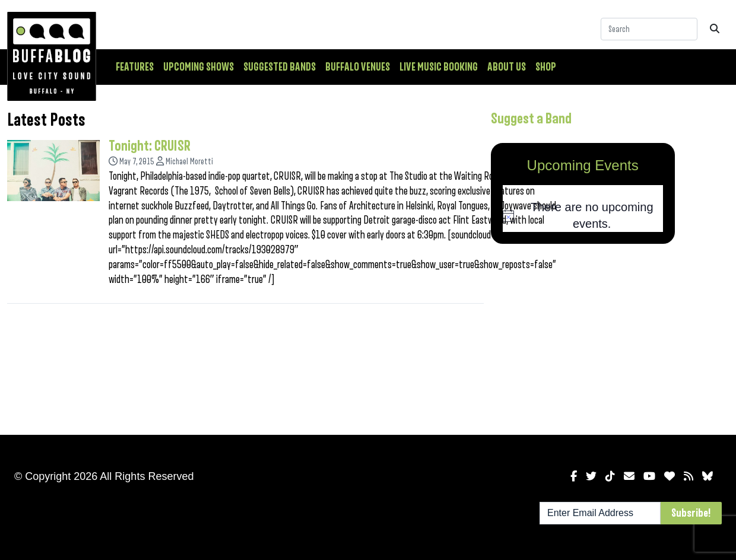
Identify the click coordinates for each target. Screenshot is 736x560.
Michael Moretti (189, 162)
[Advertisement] (583, 337)
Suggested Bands (280, 67)
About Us (507, 67)
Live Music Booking (439, 67)
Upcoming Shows (199, 67)
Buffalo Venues (358, 67)
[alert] (583, 216)
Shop (546, 67)
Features (135, 67)
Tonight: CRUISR (150, 146)
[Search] (649, 29)
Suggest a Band (531, 119)
